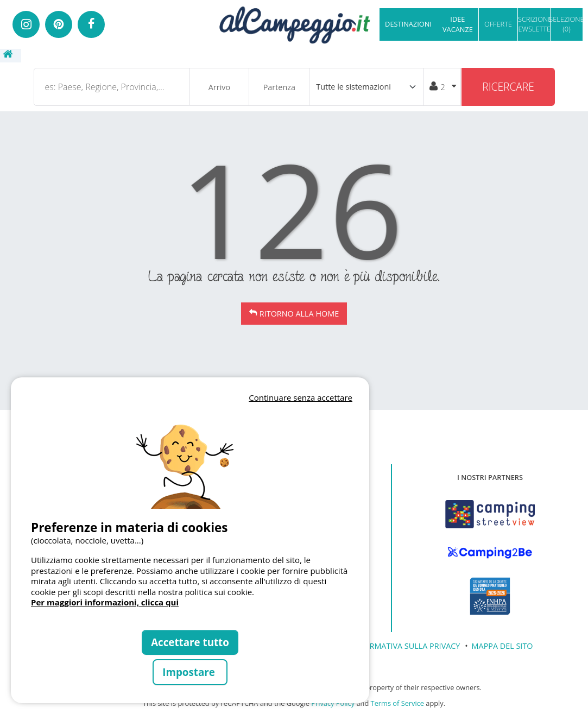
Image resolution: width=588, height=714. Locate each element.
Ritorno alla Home (299, 314)
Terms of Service (397, 703)
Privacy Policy (333, 703)
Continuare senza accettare (301, 397)
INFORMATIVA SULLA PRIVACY (406, 646)
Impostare (190, 672)
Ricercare (508, 87)
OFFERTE (498, 24)
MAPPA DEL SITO (502, 646)
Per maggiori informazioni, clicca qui (105, 602)
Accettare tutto (190, 642)
